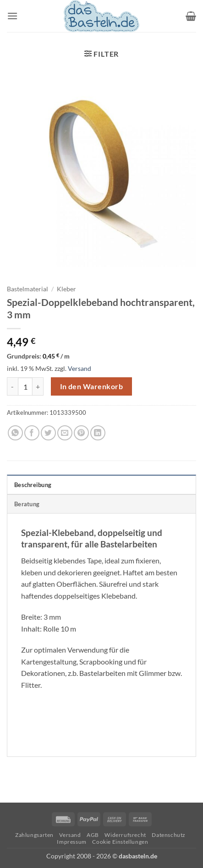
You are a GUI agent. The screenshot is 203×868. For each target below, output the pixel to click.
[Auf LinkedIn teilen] (98, 433)
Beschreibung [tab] (33, 485)
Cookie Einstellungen (120, 842)
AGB (93, 835)
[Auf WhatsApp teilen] (15, 433)
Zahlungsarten (34, 835)
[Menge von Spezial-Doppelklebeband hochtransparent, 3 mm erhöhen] (38, 386)
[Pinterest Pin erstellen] (81, 433)
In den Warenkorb (91, 386)
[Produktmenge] (25, 386)
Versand (80, 368)
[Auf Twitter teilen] (48, 433)
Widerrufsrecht (125, 835)
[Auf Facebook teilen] (32, 433)
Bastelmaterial (27, 289)
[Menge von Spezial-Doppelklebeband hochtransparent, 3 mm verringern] (12, 386)
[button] (12, 16)
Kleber (66, 289)
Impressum (72, 842)
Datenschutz (169, 835)
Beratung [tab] (27, 504)
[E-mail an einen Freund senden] (65, 433)
